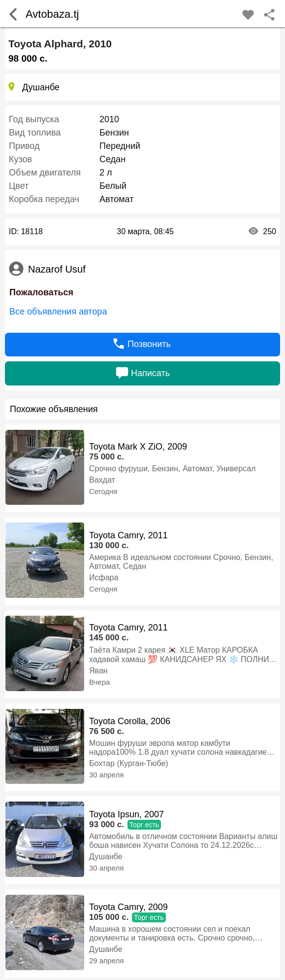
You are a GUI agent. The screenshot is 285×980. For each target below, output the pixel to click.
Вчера (99, 682)
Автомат (116, 199)
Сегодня (103, 491)
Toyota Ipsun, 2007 (127, 814)
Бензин (114, 133)
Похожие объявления (54, 409)
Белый (113, 186)
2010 (109, 119)
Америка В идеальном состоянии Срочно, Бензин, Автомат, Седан (181, 562)
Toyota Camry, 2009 (128, 907)
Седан (112, 159)
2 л (106, 173)
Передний (120, 146)
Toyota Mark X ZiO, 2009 (138, 447)
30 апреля (106, 775)
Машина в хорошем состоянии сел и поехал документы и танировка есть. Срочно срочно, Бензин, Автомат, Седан (172, 934)
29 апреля (106, 961)
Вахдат (102, 480)
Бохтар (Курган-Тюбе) (129, 763)
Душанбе (106, 857)
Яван (98, 671)
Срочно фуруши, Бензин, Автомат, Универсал (172, 469)
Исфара (104, 577)
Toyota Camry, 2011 (128, 535)
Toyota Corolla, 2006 (130, 721)
